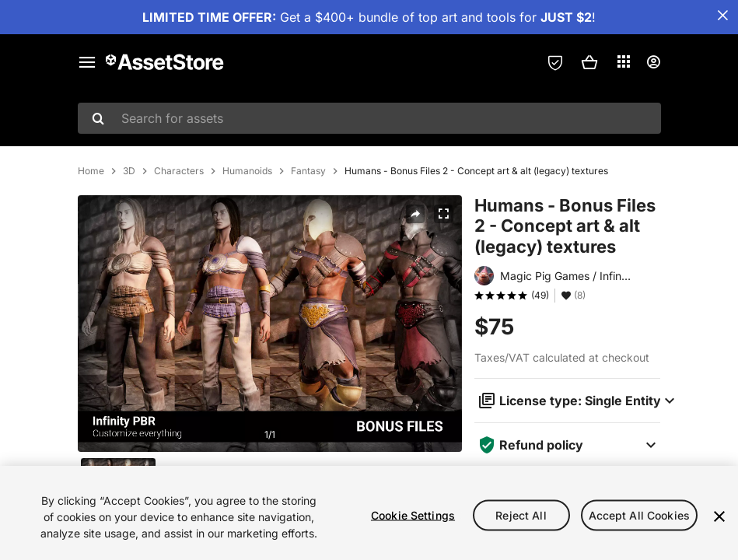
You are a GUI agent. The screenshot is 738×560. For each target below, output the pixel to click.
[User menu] (653, 62)
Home (91, 254)
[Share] (415, 297)
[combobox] (369, 118)
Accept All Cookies (640, 514)
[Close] (719, 516)
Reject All (521, 514)
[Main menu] (87, 62)
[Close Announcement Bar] (722, 16)
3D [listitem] (129, 254)
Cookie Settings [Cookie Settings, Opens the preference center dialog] (413, 514)
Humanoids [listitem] (247, 254)
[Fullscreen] (443, 297)
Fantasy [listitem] (308, 254)
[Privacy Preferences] (555, 62)
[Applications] (624, 61)
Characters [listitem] (179, 254)
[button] (589, 62)
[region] (369, 513)
